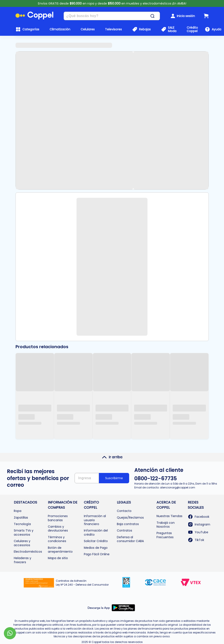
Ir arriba (112, 457)
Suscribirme (114, 478)
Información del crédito (96, 532)
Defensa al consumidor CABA (130, 539)
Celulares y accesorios (22, 543)
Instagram (199, 524)
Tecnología (22, 524)
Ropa (18, 511)
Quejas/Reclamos (130, 518)
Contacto (124, 511)
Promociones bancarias (58, 518)
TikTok (196, 540)
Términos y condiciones (57, 539)
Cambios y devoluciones (58, 529)
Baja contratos (128, 524)
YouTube (198, 532)
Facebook (199, 517)
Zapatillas (21, 518)
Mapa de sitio (58, 558)
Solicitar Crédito (96, 541)
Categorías (31, 29)
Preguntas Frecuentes (165, 535)
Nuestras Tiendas (169, 516)
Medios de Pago (96, 548)
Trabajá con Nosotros (166, 525)
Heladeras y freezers (23, 560)
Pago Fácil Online (97, 554)
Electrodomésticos (28, 552)
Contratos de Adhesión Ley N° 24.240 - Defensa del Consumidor (82, 583)
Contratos (125, 530)
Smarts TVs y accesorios (24, 532)
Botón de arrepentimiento (60, 550)
